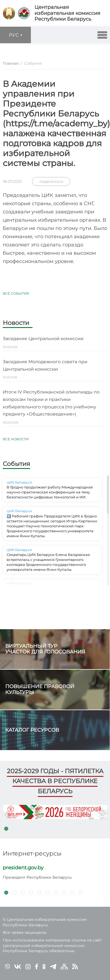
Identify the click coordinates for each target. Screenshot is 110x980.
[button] (102, 35)
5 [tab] (39, 892)
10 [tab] (81, 892)
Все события (16, 293)
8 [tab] (64, 892)
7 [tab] (56, 892)
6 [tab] (47, 892)
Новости (16, 323)
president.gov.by (23, 868)
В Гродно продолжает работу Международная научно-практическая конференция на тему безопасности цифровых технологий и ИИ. (50, 492)
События (16, 464)
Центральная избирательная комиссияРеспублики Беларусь (67, 13)
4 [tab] (31, 892)
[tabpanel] (55, 812)
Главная (11, 63)
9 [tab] (72, 892)
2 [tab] (14, 892)
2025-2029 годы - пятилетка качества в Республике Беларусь (55, 781)
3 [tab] (23, 892)
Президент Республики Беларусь (37, 877)
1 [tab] (6, 829)
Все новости (16, 439)
